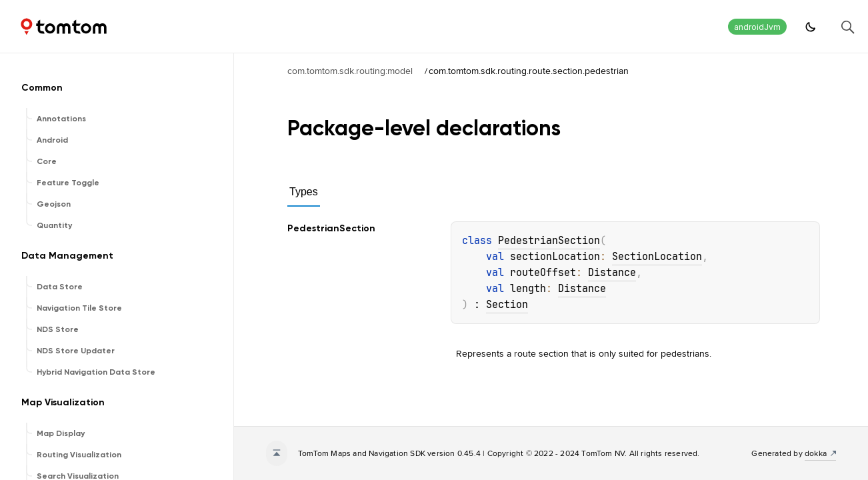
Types (304, 192)
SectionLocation (657, 257)
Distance (612, 273)
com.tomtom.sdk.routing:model (350, 71)
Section (507, 305)
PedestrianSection (549, 241)
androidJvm (757, 27)
